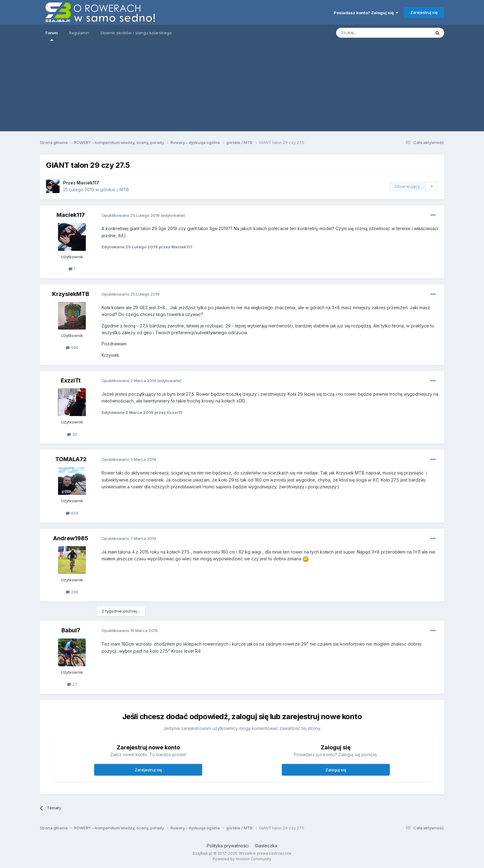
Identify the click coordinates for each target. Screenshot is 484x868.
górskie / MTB (115, 190)
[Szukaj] (377, 33)
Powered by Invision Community (242, 859)
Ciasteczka (266, 846)
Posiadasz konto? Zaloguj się (366, 13)
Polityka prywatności (228, 846)
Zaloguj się (336, 770)
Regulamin (79, 33)
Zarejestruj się (424, 12)
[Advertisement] (242, 88)
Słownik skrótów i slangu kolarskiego (136, 33)
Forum (52, 36)
